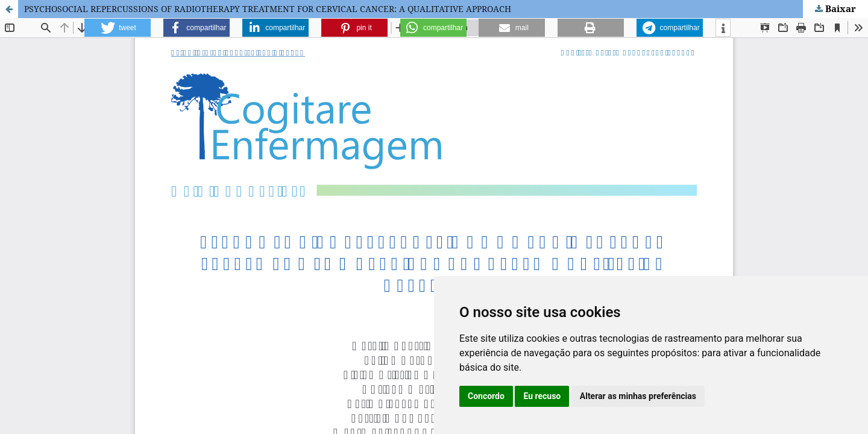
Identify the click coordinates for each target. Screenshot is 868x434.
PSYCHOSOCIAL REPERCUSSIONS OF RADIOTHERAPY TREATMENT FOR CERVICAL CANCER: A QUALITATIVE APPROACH (268, 9)
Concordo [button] (486, 396)
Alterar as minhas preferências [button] (638, 396)
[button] (118, 28)
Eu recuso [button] (542, 396)
